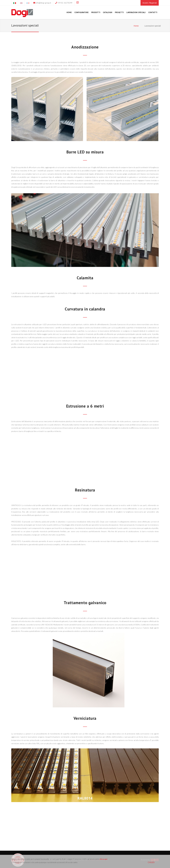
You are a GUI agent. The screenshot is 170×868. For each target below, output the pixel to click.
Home (136, 26)
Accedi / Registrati (150, 3)
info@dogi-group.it (43, 3)
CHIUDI (151, 862)
